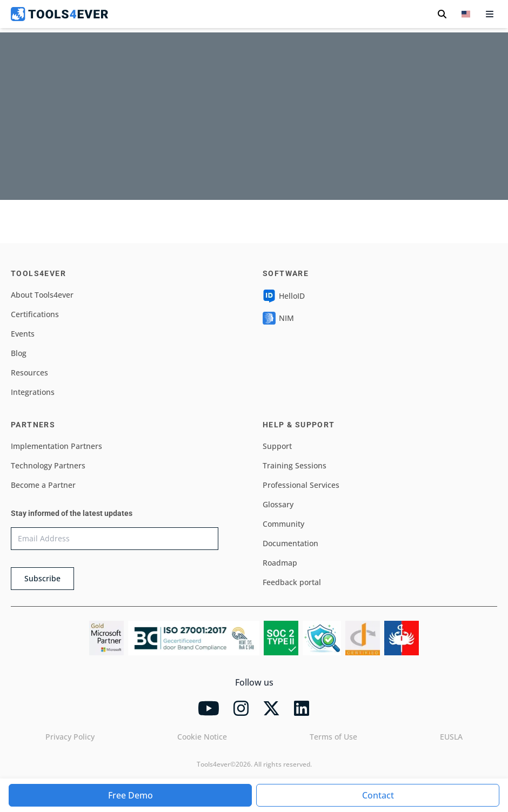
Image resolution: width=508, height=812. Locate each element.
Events (23, 334)
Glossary (278, 504)
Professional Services (301, 485)
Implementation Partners (56, 446)
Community (283, 524)
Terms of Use (333, 737)
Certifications (35, 314)
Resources (29, 373)
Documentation (290, 543)
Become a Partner (43, 485)
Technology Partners (48, 465)
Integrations (33, 392)
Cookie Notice (202, 737)
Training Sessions (295, 465)
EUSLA (451, 737)
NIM (278, 318)
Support (277, 446)
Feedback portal (292, 582)
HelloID (284, 296)
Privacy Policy (70, 737)
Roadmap (280, 563)
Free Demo (131, 795)
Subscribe (42, 578)
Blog (19, 353)
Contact (378, 795)
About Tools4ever (42, 295)
